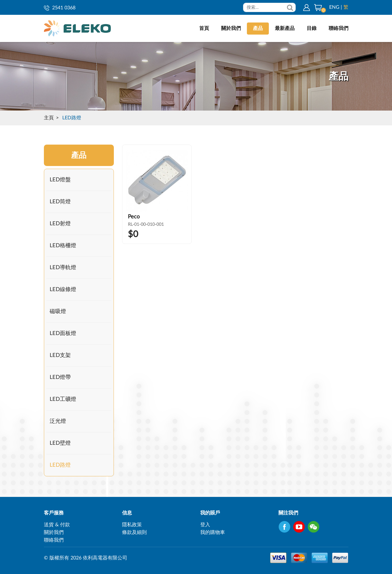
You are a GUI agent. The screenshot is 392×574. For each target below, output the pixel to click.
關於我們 (231, 29)
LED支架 (60, 355)
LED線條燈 (63, 289)
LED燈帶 (60, 377)
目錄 (312, 29)
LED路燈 (72, 118)
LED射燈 (60, 224)
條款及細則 (134, 533)
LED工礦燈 (63, 399)
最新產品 (285, 29)
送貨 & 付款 (57, 525)
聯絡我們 (339, 29)
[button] (318, 7)
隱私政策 (132, 525)
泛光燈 (58, 421)
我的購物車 (213, 533)
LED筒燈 (60, 202)
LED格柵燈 (63, 246)
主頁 (49, 118)
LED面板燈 (63, 333)
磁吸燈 (58, 311)
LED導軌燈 (63, 268)
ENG (334, 7)
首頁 (204, 29)
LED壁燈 (60, 443)
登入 (205, 525)
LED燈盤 (60, 180)
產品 (258, 29)
